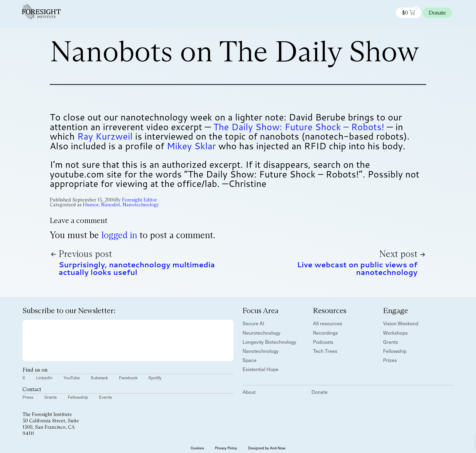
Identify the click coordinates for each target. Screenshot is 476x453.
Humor (91, 205)
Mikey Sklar (191, 146)
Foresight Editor (139, 200)
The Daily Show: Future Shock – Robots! (299, 127)
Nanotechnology (141, 205)
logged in (119, 235)
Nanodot (111, 205)
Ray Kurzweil (105, 136)
